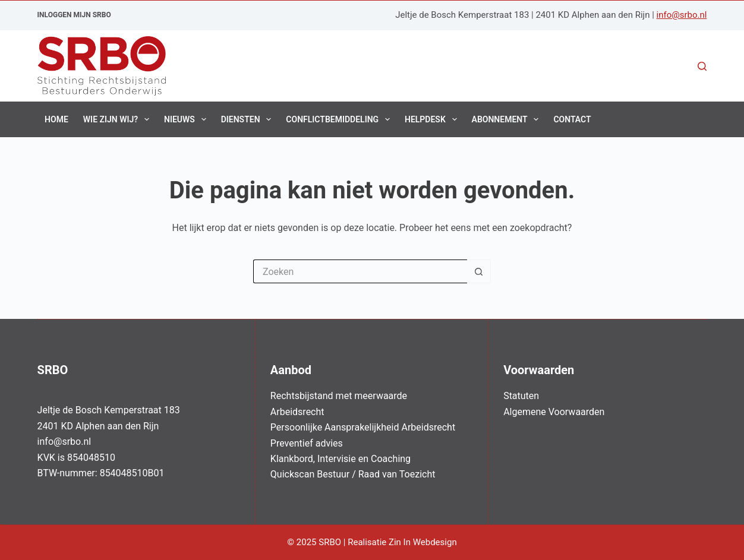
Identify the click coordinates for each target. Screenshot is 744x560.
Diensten (249, 119)
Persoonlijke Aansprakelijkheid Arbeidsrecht (363, 427)
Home (56, 119)
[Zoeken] (702, 66)
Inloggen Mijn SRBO (74, 15)
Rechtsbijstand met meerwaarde (339, 396)
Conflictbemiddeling (340, 119)
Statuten (521, 396)
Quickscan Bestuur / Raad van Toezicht (353, 474)
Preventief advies (307, 443)
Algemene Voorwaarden (554, 412)
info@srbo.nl (682, 15)
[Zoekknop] (479, 271)
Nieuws (187, 119)
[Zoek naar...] (360, 271)
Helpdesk (433, 119)
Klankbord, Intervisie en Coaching (341, 459)
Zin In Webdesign (424, 542)
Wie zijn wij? (119, 119)
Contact (572, 119)
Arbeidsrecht (297, 412)
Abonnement (508, 119)
